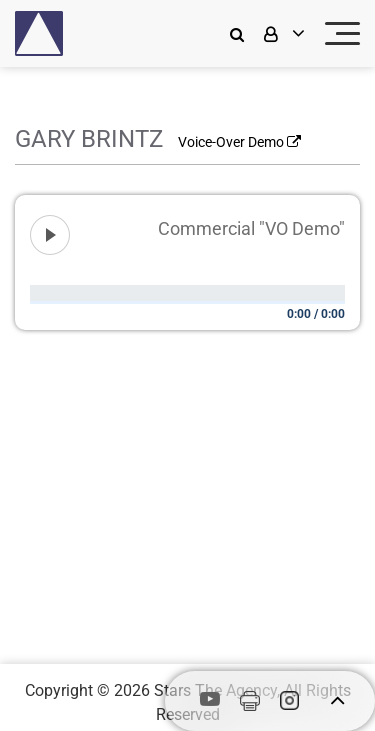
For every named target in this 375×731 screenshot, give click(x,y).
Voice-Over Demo (239, 142)
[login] (282, 33)
